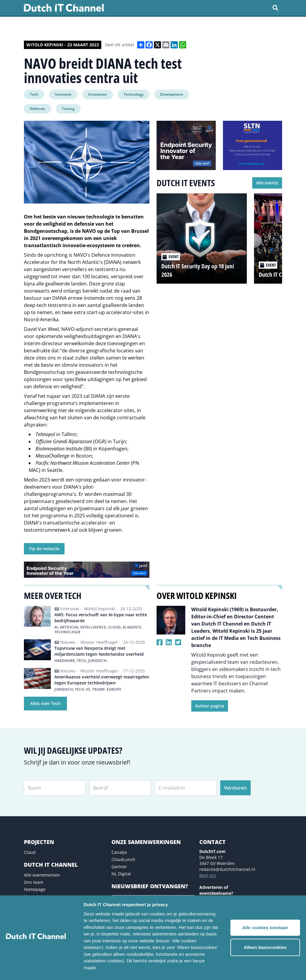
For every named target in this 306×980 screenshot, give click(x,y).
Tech (34, 94)
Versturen (235, 788)
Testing (68, 109)
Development (172, 94)
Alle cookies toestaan (265, 928)
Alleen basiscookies (265, 947)
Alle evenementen (42, 875)
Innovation (98, 94)
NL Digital (121, 874)
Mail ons (208, 875)
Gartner (119, 867)
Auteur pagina (210, 706)
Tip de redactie (44, 549)
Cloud (30, 852)
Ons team (34, 882)
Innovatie (63, 94)
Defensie (38, 109)
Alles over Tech (45, 703)
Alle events (267, 183)
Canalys (119, 852)
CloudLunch (123, 859)
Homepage (35, 889)
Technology (134, 94)
